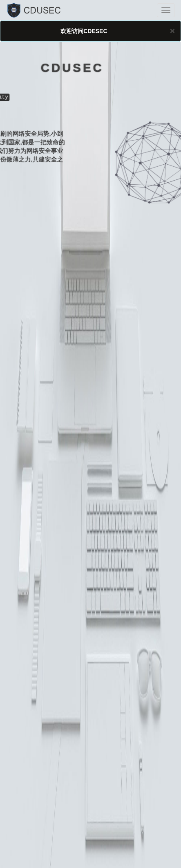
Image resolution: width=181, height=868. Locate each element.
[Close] (172, 30)
